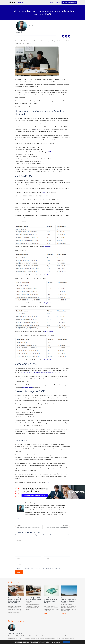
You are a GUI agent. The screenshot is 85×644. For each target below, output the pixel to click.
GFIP (48, 482)
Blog (58, 3)
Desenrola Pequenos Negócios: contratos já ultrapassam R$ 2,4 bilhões (50, 601)
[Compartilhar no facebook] (63, 36)
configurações (56, 642)
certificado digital (27, 387)
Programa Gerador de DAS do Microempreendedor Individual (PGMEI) (40, 373)
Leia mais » (10, 616)
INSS (43, 192)
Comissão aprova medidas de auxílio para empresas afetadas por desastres (69, 600)
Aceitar (66, 642)
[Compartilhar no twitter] (66, 36)
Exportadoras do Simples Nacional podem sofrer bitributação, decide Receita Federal (16, 601)
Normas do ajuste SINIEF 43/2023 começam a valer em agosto (34, 600)
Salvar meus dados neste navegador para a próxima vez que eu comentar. (39, 568)
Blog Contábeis (48, 247)
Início (52, 3)
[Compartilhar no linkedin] (69, 36)
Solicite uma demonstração (69, 3)
